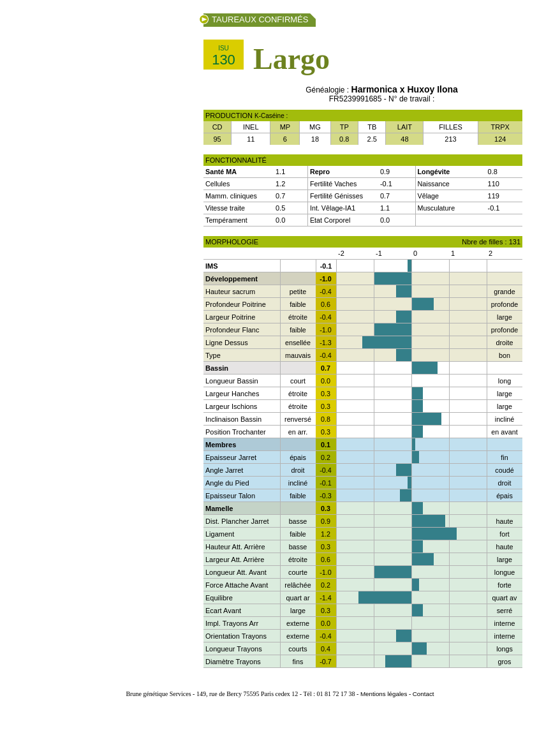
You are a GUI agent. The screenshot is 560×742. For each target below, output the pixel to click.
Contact (424, 694)
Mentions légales (384, 694)
